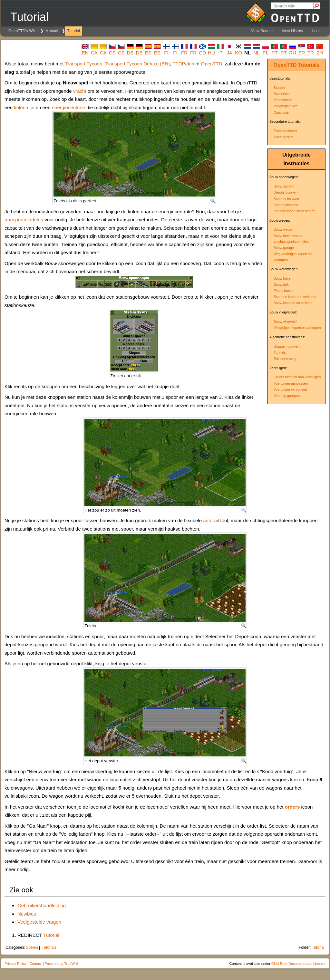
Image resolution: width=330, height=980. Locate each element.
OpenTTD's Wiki (22, 31)
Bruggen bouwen (287, 346)
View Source (262, 31)
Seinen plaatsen (286, 205)
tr (311, 53)
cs (112, 53)
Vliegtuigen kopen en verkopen (297, 328)
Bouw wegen (283, 229)
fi (166, 53)
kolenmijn (24, 107)
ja (229, 53)
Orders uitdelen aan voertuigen (297, 377)
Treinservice (283, 100)
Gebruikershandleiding (42, 905)
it (220, 53)
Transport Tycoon (83, 64)
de (130, 53)
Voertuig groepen (287, 396)
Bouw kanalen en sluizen (293, 303)
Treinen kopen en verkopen (294, 211)
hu (211, 53)
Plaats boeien (284, 291)
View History (292, 31)
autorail (211, 520)
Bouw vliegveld (285, 322)
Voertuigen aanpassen (291, 383)
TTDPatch (183, 64)
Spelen (32, 947)
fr (184, 53)
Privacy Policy (15, 964)
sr (302, 53)
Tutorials (309, 65)
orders (292, 807)
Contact (35, 964)
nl (256, 53)
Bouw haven (283, 278)
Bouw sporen (284, 186)
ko (238, 53)
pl (266, 53)
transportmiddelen (24, 220)
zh (320, 53)
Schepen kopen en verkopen (296, 297)
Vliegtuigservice (286, 106)
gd (203, 53)
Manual (52, 31)
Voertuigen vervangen (290, 389)
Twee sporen (283, 137)
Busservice (282, 94)
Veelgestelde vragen (39, 922)
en (85, 53)
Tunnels (280, 352)
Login (317, 31)
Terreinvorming (285, 359)
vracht (80, 91)
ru (293, 53)
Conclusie (281, 112)
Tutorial (73, 31)
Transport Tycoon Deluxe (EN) (137, 64)
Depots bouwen (286, 192)
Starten (279, 88)
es (148, 53)
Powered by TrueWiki (61, 964)
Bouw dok (281, 284)
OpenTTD (285, 65)
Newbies (27, 914)
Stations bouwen (286, 199)
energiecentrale (68, 107)
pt (274, 53)
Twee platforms (285, 131)
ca (94, 53)
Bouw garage (284, 248)
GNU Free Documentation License (298, 964)
